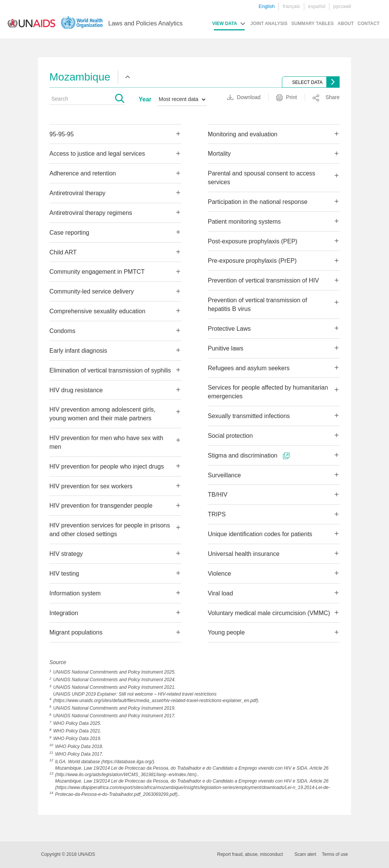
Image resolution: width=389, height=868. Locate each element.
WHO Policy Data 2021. (77, 731)
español (317, 6)
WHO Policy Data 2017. (79, 754)
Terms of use (335, 854)
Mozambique (80, 77)
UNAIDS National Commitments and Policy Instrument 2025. (114, 672)
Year (145, 99)
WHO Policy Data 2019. (77, 739)
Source (58, 662)
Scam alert (305, 854)
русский (342, 6)
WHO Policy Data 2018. (79, 746)
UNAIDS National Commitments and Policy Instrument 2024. (114, 680)
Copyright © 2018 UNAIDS (68, 854)
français (291, 6)
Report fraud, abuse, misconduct (250, 854)
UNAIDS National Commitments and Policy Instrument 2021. (114, 687)
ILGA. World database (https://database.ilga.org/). (105, 762)
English (267, 6)
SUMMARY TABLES (313, 24)
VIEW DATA (225, 24)
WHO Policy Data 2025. (77, 723)
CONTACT (368, 24)
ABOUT (346, 24)
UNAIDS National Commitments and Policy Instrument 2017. (114, 716)
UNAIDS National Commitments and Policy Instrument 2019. (114, 708)
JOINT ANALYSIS (269, 24)
